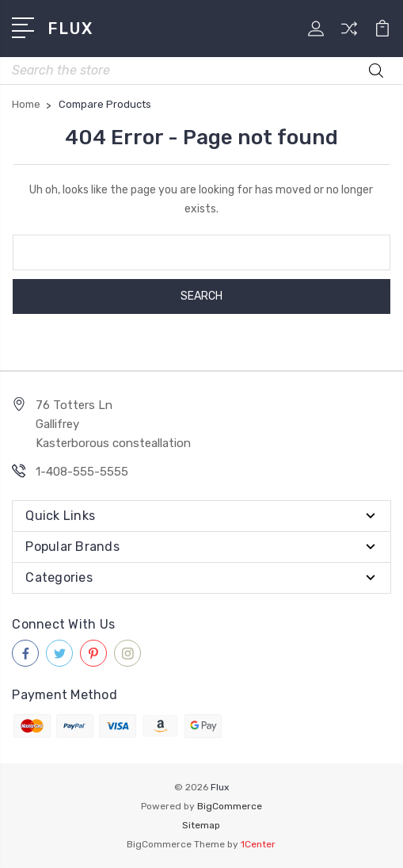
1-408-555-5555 (82, 472)
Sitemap (201, 825)
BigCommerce (230, 806)
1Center (258, 844)
